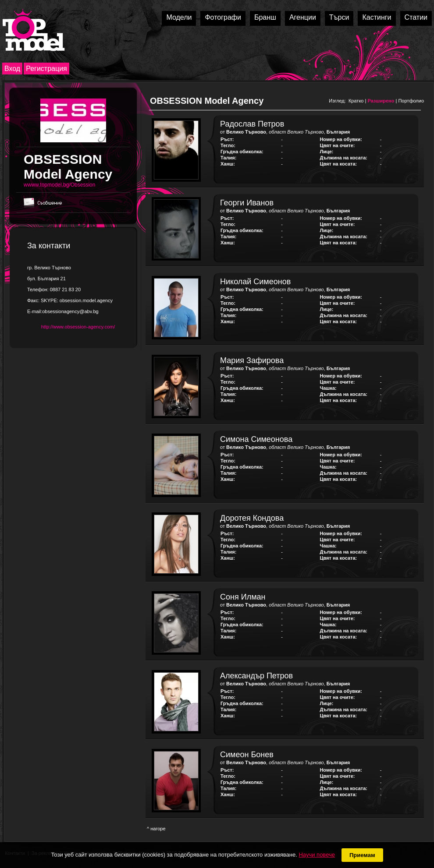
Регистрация (46, 69)
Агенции (303, 17)
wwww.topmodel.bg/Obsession (59, 185)
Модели (179, 17)
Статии (416, 17)
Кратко (356, 101)
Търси (339, 17)
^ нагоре (156, 829)
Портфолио (411, 101)
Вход (12, 69)
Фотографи (223, 17)
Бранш (265, 17)
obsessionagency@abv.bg (70, 311)
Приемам (362, 855)
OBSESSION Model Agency (207, 101)
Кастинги (377, 17)
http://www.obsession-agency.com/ (78, 327)
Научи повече (317, 855)
